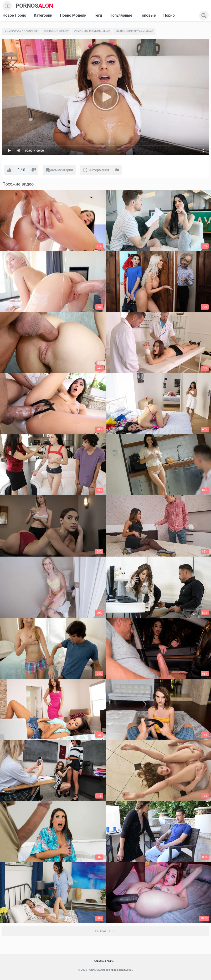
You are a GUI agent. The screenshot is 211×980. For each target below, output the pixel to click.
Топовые (148, 15)
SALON (34, 6)
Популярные (121, 15)
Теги (98, 15)
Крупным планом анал (92, 31)
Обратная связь (104, 962)
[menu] (7, 6)
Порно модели (73, 15)
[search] (204, 15)
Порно (169, 15)
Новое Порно (14, 15)
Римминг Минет (56, 31)
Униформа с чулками (21, 31)
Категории (43, 15)
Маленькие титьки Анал (134, 31)
